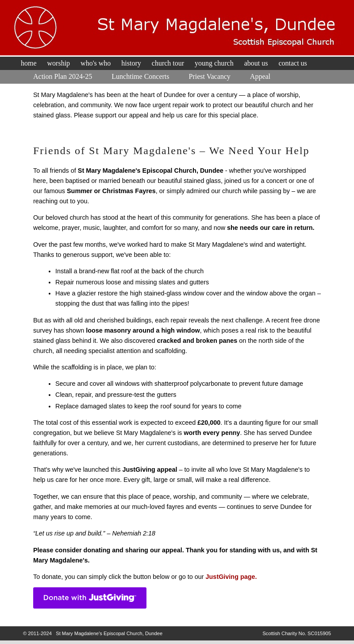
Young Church (214, 63)
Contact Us (292, 63)
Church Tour (168, 63)
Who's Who (96, 63)
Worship (59, 63)
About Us (256, 63)
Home (29, 63)
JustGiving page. (231, 577)
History (131, 63)
